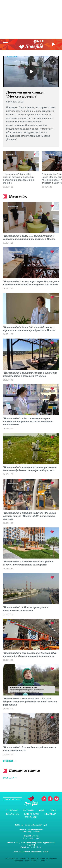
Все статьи (9, 778)
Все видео (8, 761)
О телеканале (12, 810)
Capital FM (44, 861)
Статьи (53, 810)
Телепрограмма (31, 814)
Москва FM (18, 861)
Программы (29, 810)
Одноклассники (50, 799)
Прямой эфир (54, 44)
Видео (42, 810)
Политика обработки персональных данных (31, 851)
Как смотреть (13, 814)
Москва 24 (24, 858)
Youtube (56, 799)
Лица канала (50, 814)
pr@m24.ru (34, 838)
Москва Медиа (12, 858)
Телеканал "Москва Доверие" (31, 46)
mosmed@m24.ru (34, 847)
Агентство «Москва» (49, 858)
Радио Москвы (31, 861)
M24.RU (35, 858)
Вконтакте (44, 799)
